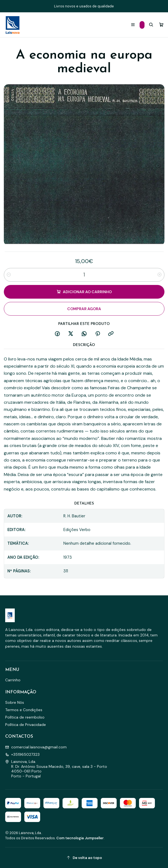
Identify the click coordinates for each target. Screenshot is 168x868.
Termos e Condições (24, 710)
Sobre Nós (15, 702)
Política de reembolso (25, 717)
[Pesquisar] (151, 25)
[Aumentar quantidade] (160, 275)
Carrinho (13, 680)
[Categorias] (142, 25)
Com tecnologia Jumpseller (80, 838)
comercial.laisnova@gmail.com (36, 747)
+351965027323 (22, 754)
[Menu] (133, 25)
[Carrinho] (161, 25)
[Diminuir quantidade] (9, 275)
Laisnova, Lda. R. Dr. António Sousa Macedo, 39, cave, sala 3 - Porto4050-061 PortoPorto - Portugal (56, 769)
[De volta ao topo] (84, 858)
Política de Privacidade (26, 725)
